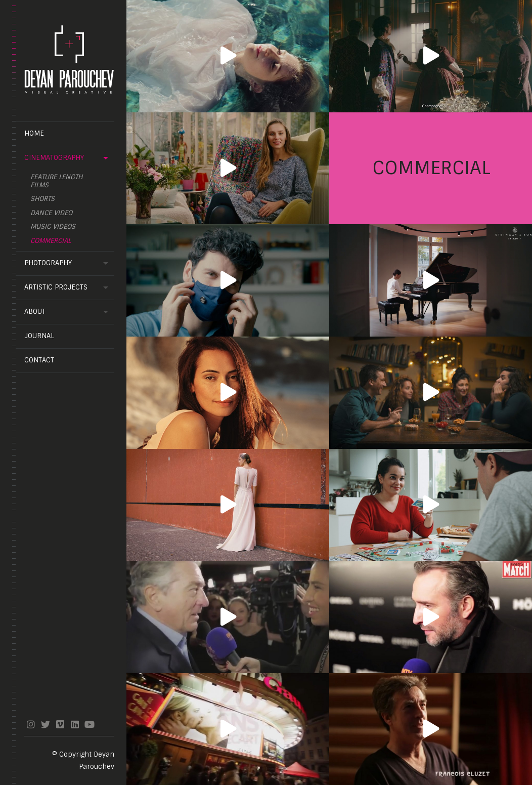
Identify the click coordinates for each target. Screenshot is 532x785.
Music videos (53, 227)
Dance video (51, 213)
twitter (45, 724)
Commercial (51, 241)
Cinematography (54, 158)
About (35, 312)
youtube (89, 724)
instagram (31, 724)
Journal (39, 336)
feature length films (56, 181)
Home (34, 133)
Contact (39, 360)
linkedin (75, 724)
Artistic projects (56, 287)
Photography (48, 263)
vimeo (60, 724)
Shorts (42, 199)
